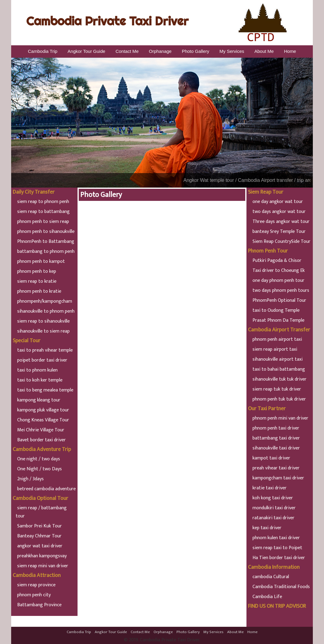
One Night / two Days (40, 469)
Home (290, 51)
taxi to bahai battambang (279, 369)
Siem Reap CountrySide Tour (281, 242)
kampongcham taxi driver (278, 478)
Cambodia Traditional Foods (281, 587)
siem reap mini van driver (43, 566)
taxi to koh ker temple (40, 380)
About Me (264, 51)
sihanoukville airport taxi (278, 359)
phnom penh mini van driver (280, 418)
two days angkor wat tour (279, 212)
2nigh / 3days (30, 479)
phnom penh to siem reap (43, 222)
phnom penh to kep (37, 271)
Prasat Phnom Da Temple (278, 320)
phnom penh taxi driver (276, 428)
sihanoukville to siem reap (43, 331)
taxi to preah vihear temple (45, 350)
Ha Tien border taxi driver (279, 558)
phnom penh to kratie (39, 291)
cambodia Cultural (271, 577)
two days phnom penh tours (281, 290)
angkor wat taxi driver (40, 546)
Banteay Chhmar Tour (39, 536)
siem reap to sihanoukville (43, 321)
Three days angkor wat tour (281, 222)
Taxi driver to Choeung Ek (279, 270)
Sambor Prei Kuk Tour (40, 526)
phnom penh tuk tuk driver (279, 399)
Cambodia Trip (43, 51)
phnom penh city (34, 595)
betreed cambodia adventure (46, 489)
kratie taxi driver (270, 488)
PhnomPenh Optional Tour (279, 300)
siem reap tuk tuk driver (277, 389)
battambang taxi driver (276, 438)
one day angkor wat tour (278, 202)
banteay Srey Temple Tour (279, 232)
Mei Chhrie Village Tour (41, 430)
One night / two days (39, 459)
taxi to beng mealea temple (45, 390)
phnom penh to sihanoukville (46, 232)
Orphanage (160, 51)
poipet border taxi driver (42, 360)
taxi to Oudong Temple (276, 310)
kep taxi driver (267, 528)
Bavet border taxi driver (41, 440)
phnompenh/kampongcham (45, 301)
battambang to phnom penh (46, 251)
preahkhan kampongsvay (42, 556)
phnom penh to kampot (41, 261)
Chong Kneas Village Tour (43, 420)
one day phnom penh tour (278, 280)
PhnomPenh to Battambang (46, 242)
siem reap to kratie (37, 281)
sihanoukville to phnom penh (46, 311)
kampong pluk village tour (43, 410)
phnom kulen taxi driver (276, 538)
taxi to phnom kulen (37, 370)
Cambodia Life (267, 597)
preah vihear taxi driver (276, 468)
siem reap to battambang (43, 212)
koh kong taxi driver (273, 498)
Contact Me (127, 51)
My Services (232, 51)
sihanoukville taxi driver (276, 448)
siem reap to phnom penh (43, 202)
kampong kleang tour (39, 400)
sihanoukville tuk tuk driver (280, 379)
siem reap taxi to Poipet (277, 548)
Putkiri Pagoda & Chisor (277, 261)
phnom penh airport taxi (277, 339)
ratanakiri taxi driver (273, 518)
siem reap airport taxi (275, 349)
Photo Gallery (196, 51)
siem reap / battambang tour (41, 512)
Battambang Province (39, 605)
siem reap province (36, 585)
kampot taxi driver (271, 458)
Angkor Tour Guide (86, 51)
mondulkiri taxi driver (274, 508)
